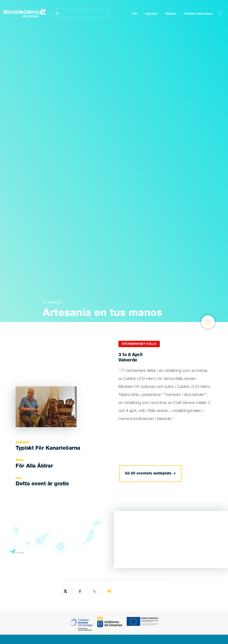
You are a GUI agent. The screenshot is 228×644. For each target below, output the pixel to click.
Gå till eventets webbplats (150, 474)
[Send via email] (109, 592)
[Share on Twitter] (65, 592)
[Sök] (81, 13)
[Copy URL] (95, 592)
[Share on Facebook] (80, 592)
